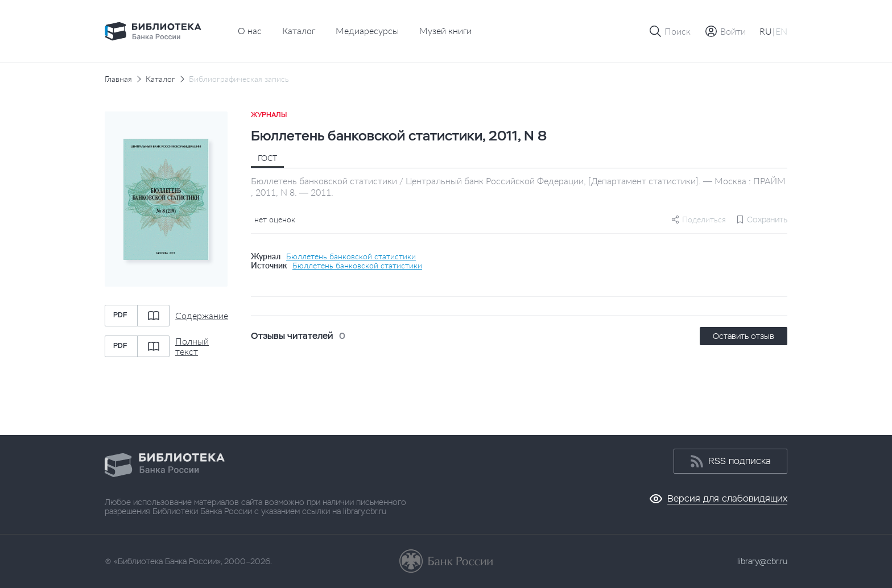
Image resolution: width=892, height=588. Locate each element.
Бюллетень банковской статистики (351, 256)
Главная (118, 79)
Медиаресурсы (367, 30)
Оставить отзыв (744, 336)
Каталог (299, 30)
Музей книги (445, 30)
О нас (250, 30)
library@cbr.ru (762, 561)
